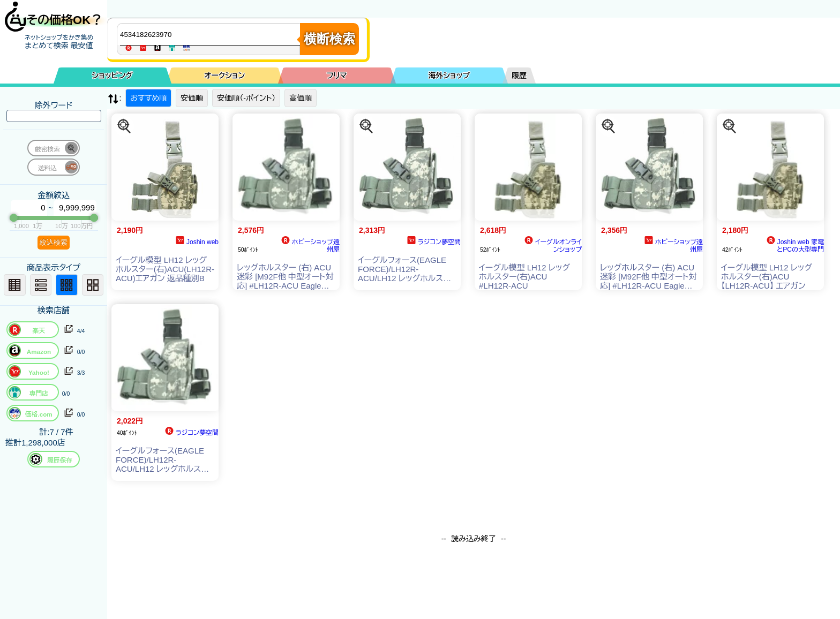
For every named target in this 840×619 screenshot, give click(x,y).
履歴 (519, 76)
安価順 (192, 98)
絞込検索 (54, 242)
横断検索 (329, 39)
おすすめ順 (148, 98)
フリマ (337, 76)
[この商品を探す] (124, 126)
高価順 (301, 98)
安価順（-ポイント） (246, 98)
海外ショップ (449, 76)
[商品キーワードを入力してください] (211, 34)
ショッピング (112, 76)
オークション (224, 76)
